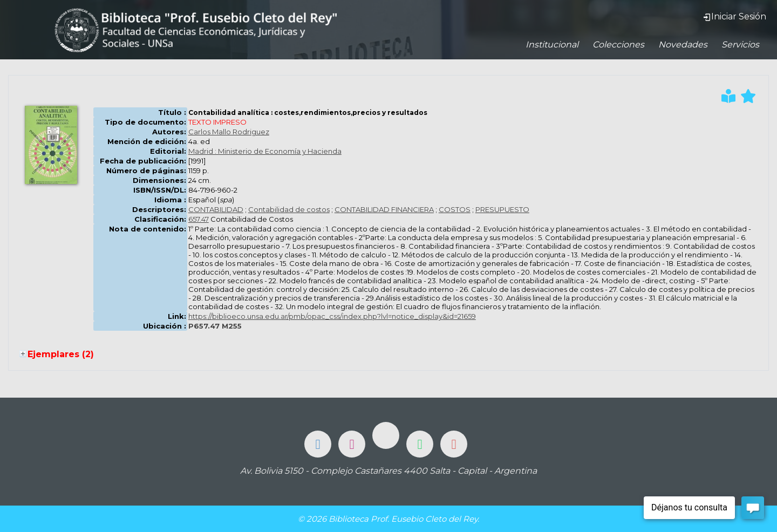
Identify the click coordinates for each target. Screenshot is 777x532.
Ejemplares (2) (61, 354)
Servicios (740, 45)
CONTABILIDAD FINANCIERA (384, 209)
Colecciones (618, 45)
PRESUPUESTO (502, 209)
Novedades (683, 45)
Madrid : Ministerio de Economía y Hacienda (265, 151)
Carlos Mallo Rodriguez (229, 132)
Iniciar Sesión (734, 16)
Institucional (552, 45)
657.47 (199, 219)
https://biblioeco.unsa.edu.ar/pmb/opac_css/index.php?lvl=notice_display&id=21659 (332, 316)
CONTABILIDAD (216, 209)
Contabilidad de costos (289, 209)
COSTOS (455, 209)
